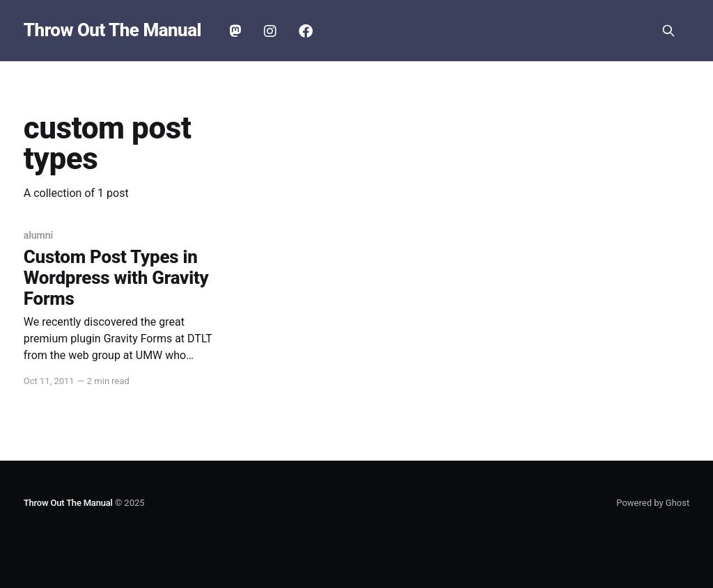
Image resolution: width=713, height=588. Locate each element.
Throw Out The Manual (112, 30)
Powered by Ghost (653, 503)
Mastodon (235, 31)
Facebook (306, 31)
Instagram (270, 31)
